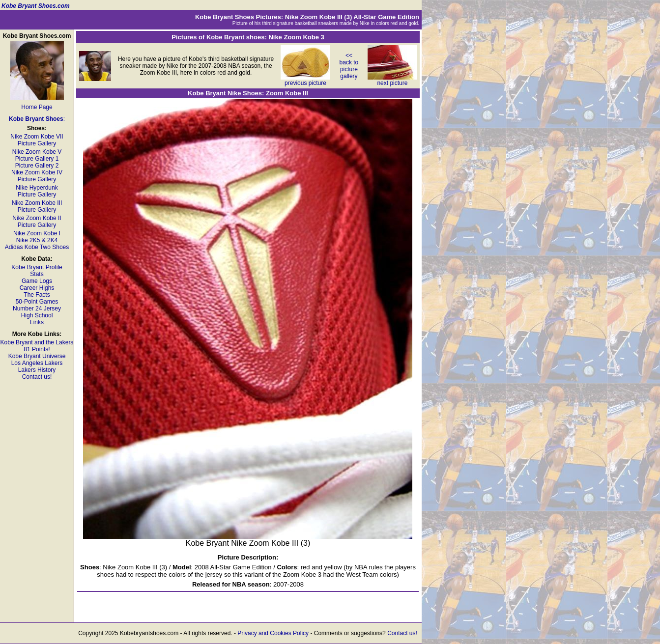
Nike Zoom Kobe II (37, 218)
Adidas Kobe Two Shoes (37, 247)
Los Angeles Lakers (37, 363)
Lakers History (37, 370)
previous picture (305, 80)
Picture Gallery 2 (37, 166)
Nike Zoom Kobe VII (37, 137)
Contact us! (37, 377)
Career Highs (37, 288)
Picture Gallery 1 (37, 159)
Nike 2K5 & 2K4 (37, 240)
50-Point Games (37, 302)
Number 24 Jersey (37, 308)
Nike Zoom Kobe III (37, 203)
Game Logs (37, 281)
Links (37, 322)
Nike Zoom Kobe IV (37, 172)
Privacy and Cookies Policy (273, 633)
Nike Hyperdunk (37, 188)
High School (37, 315)
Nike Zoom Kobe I (37, 233)
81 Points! (37, 349)
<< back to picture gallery (349, 66)
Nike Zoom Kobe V (37, 152)
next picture (392, 80)
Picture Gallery (37, 143)
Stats (37, 274)
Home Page (37, 107)
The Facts (37, 295)
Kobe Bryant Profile (37, 267)
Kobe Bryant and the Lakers (37, 342)
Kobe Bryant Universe (37, 356)
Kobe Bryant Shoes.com (36, 6)
